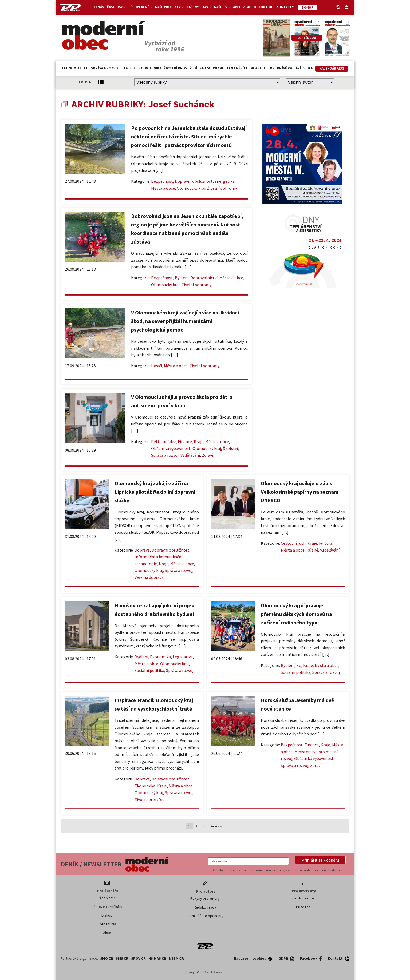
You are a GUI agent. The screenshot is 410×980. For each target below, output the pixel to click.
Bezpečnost (162, 181)
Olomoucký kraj (191, 188)
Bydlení (182, 278)
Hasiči (157, 366)
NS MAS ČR (157, 958)
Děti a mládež (163, 441)
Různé (218, 68)
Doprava (142, 550)
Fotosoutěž (107, 924)
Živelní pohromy (222, 188)
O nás (99, 7)
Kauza (205, 68)
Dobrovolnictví (204, 278)
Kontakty (285, 7)
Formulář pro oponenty (205, 916)
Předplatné (140, 7)
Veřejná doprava (149, 577)
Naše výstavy (199, 7)
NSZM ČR (176, 958)
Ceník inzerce (303, 898)
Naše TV (222, 7)
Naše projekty (169, 7)
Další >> (216, 826)
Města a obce (163, 188)
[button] (320, 860)
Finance (185, 441)
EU (86, 68)
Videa (308, 68)
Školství (230, 448)
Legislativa (132, 68)
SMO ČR (107, 958)
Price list (303, 907)
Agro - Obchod (260, 7)
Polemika (153, 68)
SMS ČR (122, 958)
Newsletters (262, 68)
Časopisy (116, 7)
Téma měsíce (237, 68)
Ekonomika (72, 68)
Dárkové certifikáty (107, 907)
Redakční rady (205, 907)
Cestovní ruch (293, 543)
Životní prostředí (180, 68)
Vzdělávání (190, 455)
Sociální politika (149, 670)
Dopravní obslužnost (194, 181)
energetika (225, 181)
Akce (107, 933)
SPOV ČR (138, 958)
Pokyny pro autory (205, 898)
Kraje (199, 441)
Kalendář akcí (332, 68)
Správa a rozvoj (105, 68)
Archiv (239, 7)
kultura (326, 543)
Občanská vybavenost (171, 448)
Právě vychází (289, 68)
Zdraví (207, 455)
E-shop (107, 915)
